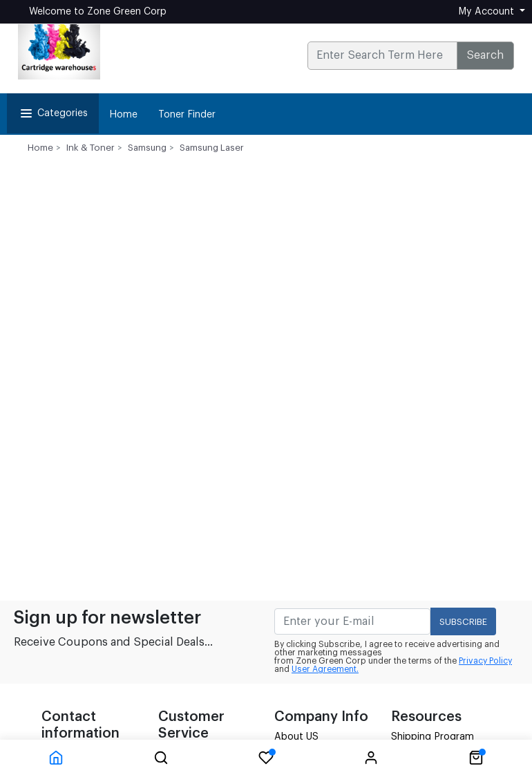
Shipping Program (433, 737)
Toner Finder (187, 115)
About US (296, 737)
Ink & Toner (91, 148)
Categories (53, 113)
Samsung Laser (212, 148)
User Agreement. (325, 669)
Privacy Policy (485, 661)
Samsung (147, 148)
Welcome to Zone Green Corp (98, 12)
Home (123, 115)
